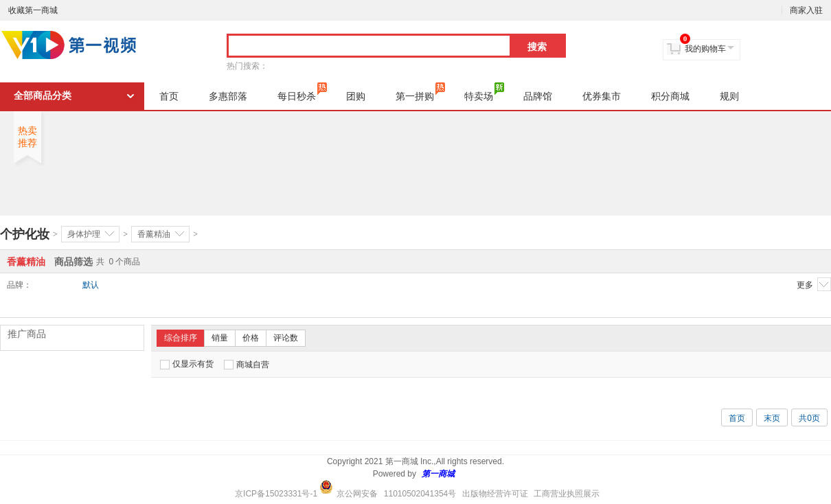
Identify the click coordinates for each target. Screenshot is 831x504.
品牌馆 (538, 96)
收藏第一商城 (33, 10)
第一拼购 (420, 92)
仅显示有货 (187, 364)
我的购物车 (705, 49)
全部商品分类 (43, 96)
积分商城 (670, 96)
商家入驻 (806, 10)
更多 (814, 284)
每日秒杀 (302, 92)
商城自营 (247, 365)
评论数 (286, 338)
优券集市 (602, 96)
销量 (220, 338)
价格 (251, 338)
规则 (729, 96)
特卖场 (484, 92)
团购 (356, 96)
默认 (91, 285)
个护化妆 (25, 234)
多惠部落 (228, 96)
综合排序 (181, 338)
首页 (169, 96)
